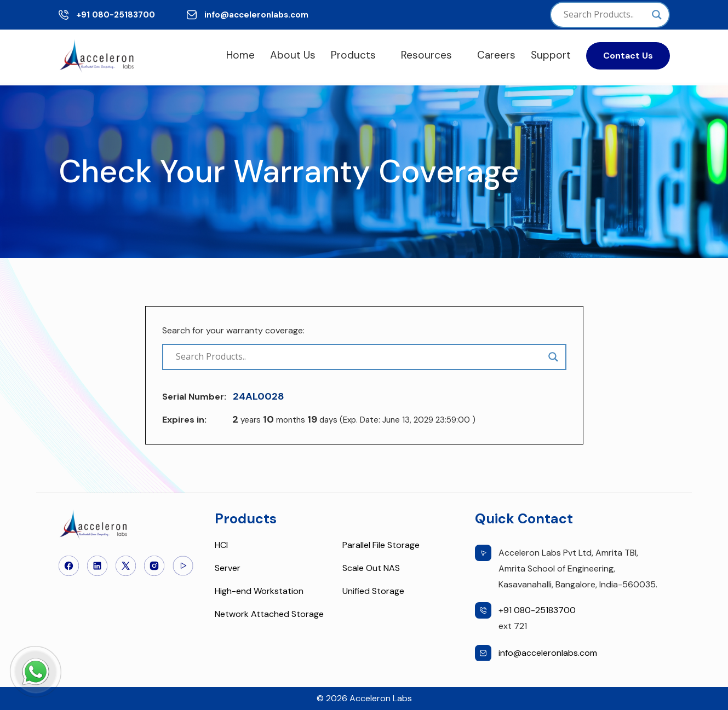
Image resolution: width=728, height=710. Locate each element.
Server (228, 568)
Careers (496, 55)
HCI (221, 545)
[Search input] (605, 15)
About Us (293, 55)
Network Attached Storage (269, 614)
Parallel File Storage (381, 545)
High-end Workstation (259, 591)
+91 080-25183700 (116, 15)
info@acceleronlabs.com (256, 15)
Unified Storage (373, 591)
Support (551, 55)
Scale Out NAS (371, 568)
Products (353, 55)
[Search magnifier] (657, 15)
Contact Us (628, 56)
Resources (426, 55)
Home (240, 55)
